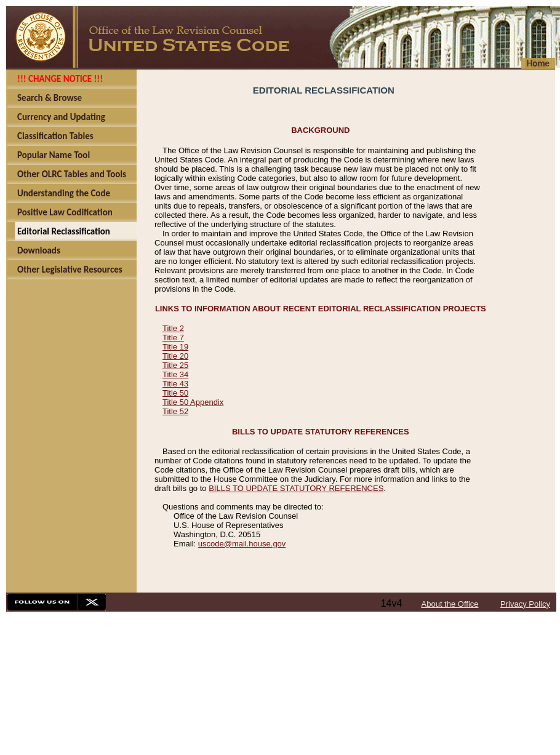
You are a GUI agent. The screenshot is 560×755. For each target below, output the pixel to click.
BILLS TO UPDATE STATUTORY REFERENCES (296, 488)
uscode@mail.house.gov (242, 544)
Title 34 (175, 374)
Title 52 (175, 411)
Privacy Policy (525, 604)
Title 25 (175, 365)
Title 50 (175, 393)
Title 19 (175, 347)
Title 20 (175, 356)
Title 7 (173, 338)
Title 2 (173, 328)
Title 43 (175, 384)
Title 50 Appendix (193, 402)
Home (538, 63)
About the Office (450, 604)
